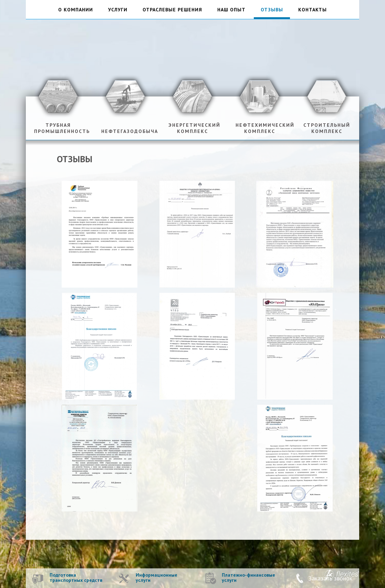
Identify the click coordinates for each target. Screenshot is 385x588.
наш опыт (231, 10)
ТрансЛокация (192, 50)
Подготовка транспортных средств (76, 578)
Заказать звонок (330, 578)
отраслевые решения (172, 10)
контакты (313, 10)
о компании (76, 10)
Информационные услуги (157, 578)
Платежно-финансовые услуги (248, 578)
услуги (118, 10)
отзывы (272, 10)
